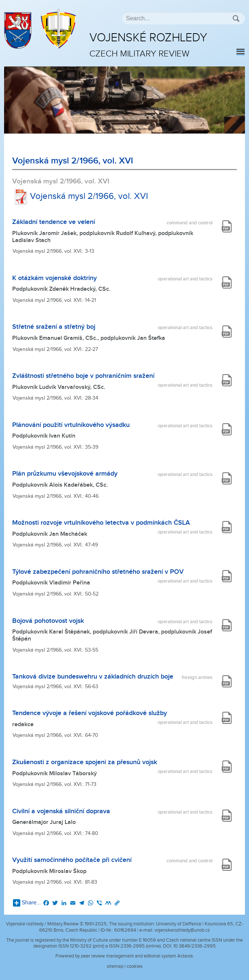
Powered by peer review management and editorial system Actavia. (125, 956)
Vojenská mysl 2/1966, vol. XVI (80, 196)
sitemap (115, 966)
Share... (27, 903)
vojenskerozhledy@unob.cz (182, 930)
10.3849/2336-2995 (195, 946)
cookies (135, 966)
